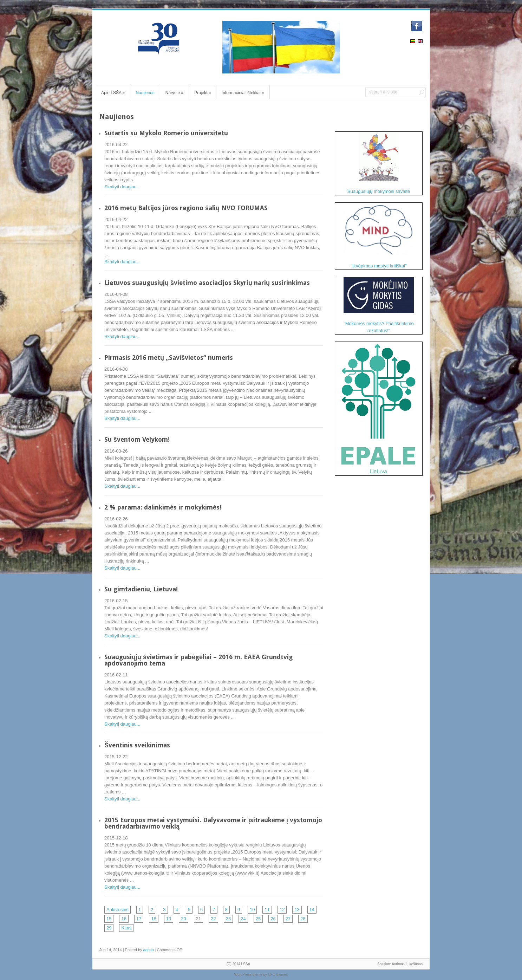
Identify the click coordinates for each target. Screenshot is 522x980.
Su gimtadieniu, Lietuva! (141, 589)
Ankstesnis (118, 910)
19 (169, 919)
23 (228, 919)
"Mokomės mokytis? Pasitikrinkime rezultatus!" (379, 305)
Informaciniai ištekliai (243, 93)
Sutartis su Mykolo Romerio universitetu (166, 133)
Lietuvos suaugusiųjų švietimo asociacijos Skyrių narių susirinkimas (207, 283)
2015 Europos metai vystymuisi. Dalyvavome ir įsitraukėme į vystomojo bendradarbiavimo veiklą (213, 823)
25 (258, 919)
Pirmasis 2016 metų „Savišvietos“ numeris (169, 358)
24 (243, 919)
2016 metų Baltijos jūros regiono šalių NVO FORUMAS (186, 208)
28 (303, 919)
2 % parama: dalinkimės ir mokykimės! (163, 507)
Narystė (174, 93)
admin (149, 950)
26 (273, 919)
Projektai (203, 93)
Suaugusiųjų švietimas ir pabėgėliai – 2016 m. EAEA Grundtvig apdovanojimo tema (198, 660)
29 (109, 928)
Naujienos (145, 93)
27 (288, 919)
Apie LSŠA (113, 93)
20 (183, 919)
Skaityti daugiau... (122, 187)
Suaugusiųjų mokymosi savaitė (379, 163)
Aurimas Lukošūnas (407, 964)
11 (267, 910)
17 (139, 919)
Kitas (126, 928)
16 (124, 919)
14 (312, 910)
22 (213, 919)
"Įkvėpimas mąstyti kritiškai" (379, 236)
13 (297, 910)
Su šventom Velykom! (137, 439)
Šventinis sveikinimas (137, 745)
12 (282, 910)
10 (252, 910)
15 (109, 919)
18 (154, 919)
